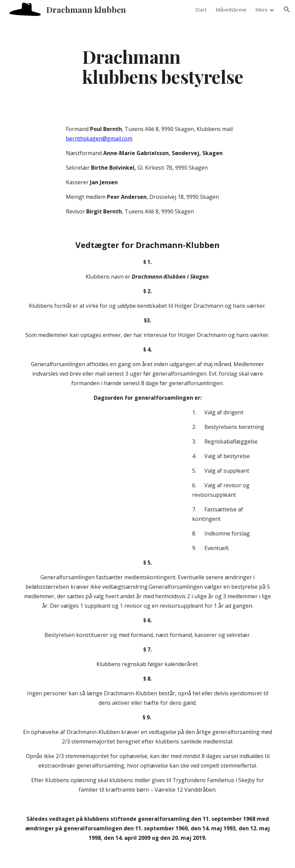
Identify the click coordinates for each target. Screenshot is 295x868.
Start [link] (201, 10)
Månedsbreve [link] (231, 10)
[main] (169, 66)
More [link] (261, 10)
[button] (287, 10)
